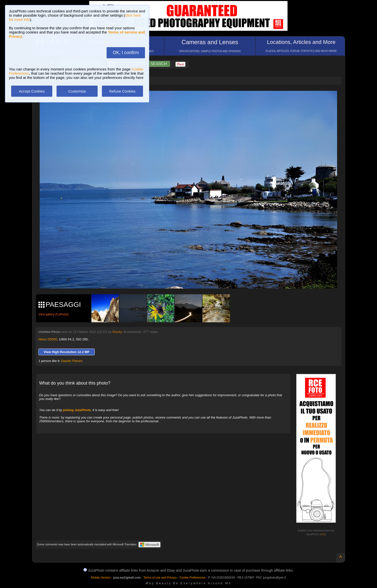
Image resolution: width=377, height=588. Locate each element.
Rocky (117, 332)
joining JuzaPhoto (77, 410)
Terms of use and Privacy (160, 578)
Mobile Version (101, 578)
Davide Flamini (72, 361)
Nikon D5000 (48, 339)
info (323, 534)
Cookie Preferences (192, 578)
